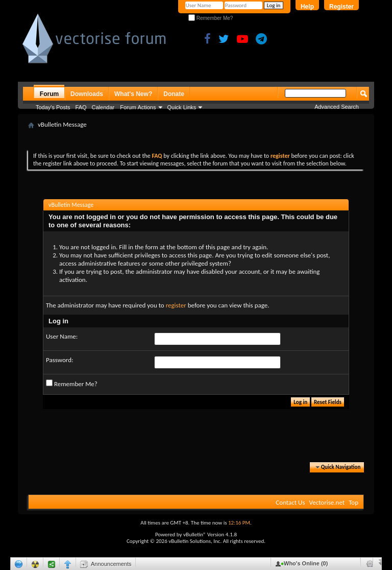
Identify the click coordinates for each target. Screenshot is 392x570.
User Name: (62, 336)
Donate (174, 94)
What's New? (133, 94)
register (176, 305)
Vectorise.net (327, 502)
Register (341, 7)
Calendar (103, 107)
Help (307, 7)
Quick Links (182, 107)
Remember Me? (211, 18)
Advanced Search (337, 107)
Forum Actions (138, 107)
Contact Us (290, 502)
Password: (59, 360)
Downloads (87, 94)
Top (353, 502)
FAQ (81, 107)
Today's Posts (53, 107)
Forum (49, 94)
